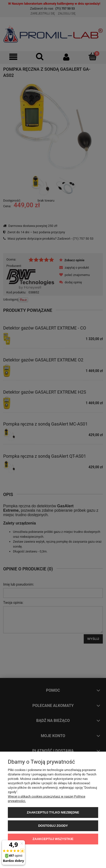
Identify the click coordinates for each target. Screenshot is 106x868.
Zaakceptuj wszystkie (53, 839)
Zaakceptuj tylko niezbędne (53, 812)
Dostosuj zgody (53, 826)
